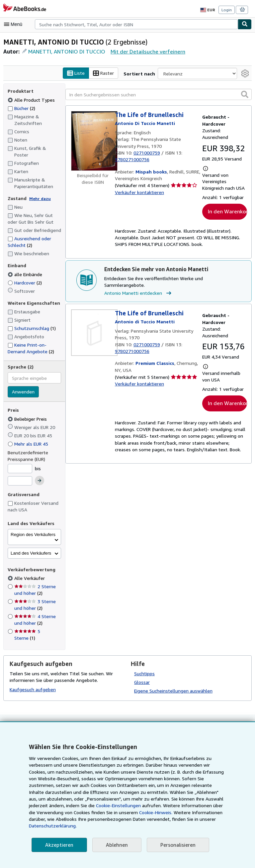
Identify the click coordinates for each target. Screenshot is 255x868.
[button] (245, 94)
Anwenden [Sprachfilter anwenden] (23, 385)
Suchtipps (144, 667)
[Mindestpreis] (20, 462)
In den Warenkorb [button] (227, 218)
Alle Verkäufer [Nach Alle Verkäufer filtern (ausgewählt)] (29, 572)
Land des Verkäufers (31, 546)
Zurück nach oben (127, 721)
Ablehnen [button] (115, 845)
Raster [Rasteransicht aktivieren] (110, 73)
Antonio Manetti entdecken (137, 293)
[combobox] (136, 24)
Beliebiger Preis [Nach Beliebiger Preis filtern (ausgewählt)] (28, 412)
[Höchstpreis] (20, 475)
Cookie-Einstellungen (58, 813)
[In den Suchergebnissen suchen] (159, 95)
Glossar (142, 675)
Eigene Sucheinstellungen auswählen (173, 684)
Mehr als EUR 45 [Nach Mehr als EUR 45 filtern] (29, 437)
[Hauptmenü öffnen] (15, 24)
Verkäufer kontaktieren (138, 192)
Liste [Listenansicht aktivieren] (82, 73)
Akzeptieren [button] (58, 845)
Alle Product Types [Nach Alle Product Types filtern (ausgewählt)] (31, 100)
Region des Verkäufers (33, 528)
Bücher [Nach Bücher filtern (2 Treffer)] (22, 108)
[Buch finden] (245, 24)
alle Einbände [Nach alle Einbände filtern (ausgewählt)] (26, 268)
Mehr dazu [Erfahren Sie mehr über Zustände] (38, 192)
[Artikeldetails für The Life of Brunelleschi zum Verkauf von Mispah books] (93, 141)
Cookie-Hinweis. (92, 819)
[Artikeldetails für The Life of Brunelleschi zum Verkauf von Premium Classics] (93, 333)
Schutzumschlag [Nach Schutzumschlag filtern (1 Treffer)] (32, 321)
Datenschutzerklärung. (178, 826)
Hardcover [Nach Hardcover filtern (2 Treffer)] (25, 276)
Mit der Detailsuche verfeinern (147, 51)
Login (227, 10)
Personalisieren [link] (175, 845)
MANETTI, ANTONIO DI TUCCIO (67, 51)
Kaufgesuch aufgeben (32, 683)
